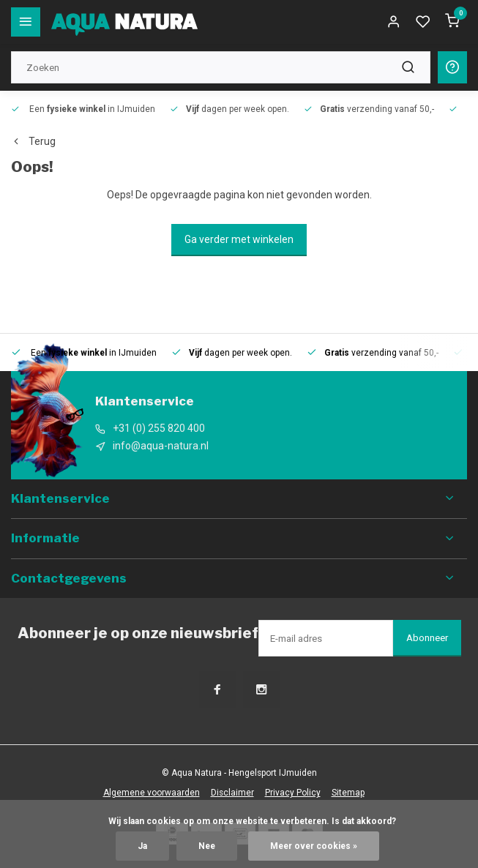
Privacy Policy (293, 793)
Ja (142, 846)
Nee (207, 846)
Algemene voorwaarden (152, 793)
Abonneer (427, 638)
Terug (33, 141)
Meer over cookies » (314, 846)
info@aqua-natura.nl (161, 446)
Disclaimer (232, 793)
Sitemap (348, 793)
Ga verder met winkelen (239, 239)
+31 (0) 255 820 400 (159, 428)
